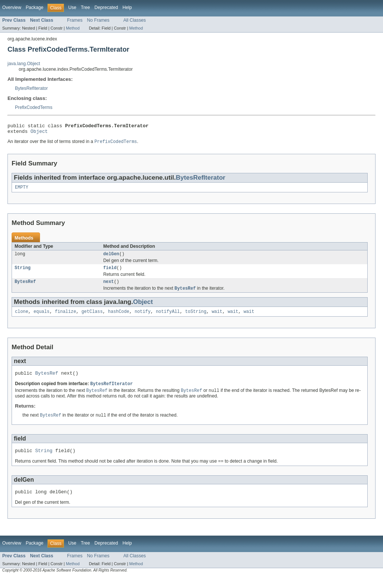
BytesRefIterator (31, 88)
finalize (66, 318)
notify (143, 318)
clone (22, 318)
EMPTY (22, 191)
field (110, 272)
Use (72, 7)
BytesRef (25, 287)
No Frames (98, 20)
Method (73, 28)
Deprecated (106, 7)
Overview (12, 7)
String (23, 272)
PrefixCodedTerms (34, 107)
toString (196, 318)
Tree (85, 7)
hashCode (119, 318)
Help (127, 7)
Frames (75, 20)
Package (35, 7)
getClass (92, 318)
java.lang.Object (24, 64)
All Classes (135, 20)
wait (217, 318)
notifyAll (168, 318)
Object (39, 133)
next (108, 287)
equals (42, 318)
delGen (111, 258)
